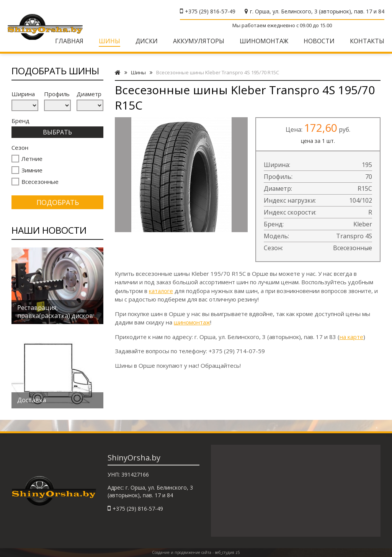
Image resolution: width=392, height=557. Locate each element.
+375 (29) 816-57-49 (210, 11)
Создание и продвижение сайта (182, 552)
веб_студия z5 (227, 552)
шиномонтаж (192, 322)
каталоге (161, 291)
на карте (351, 337)
